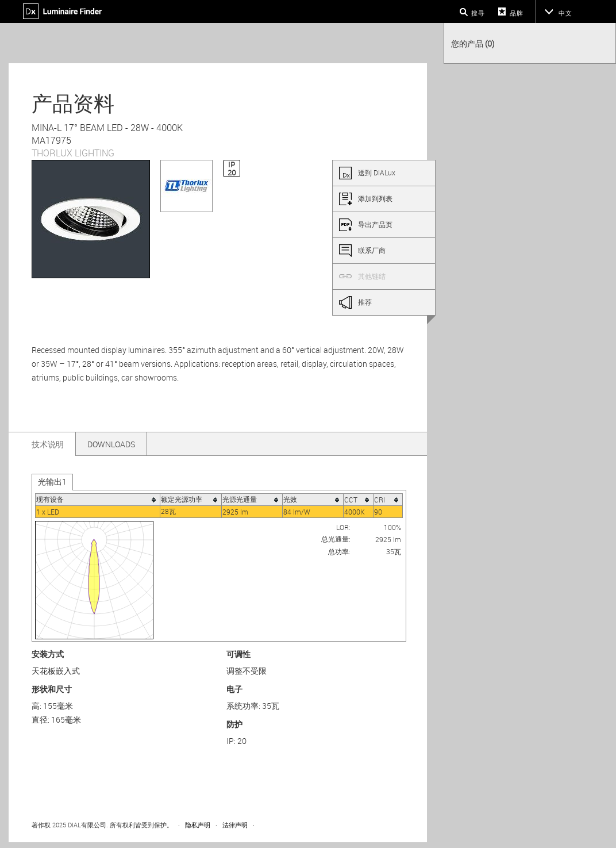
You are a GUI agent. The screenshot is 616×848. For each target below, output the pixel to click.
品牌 (517, 13)
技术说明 (48, 444)
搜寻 (478, 13)
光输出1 (52, 481)
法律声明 (235, 825)
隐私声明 (198, 825)
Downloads (111, 444)
